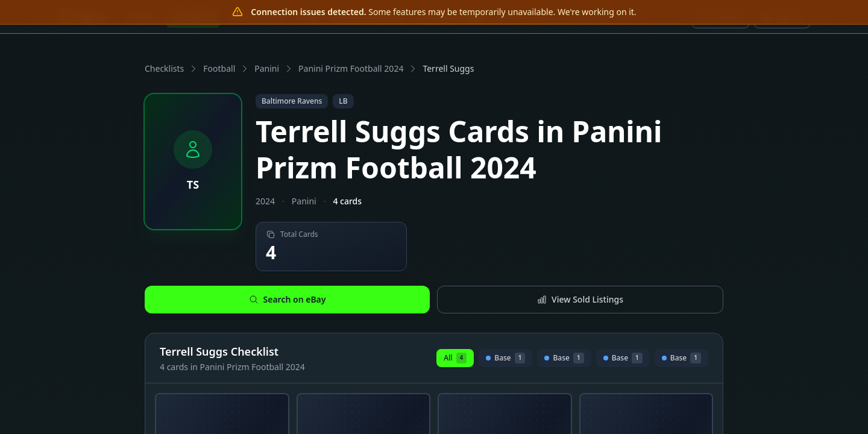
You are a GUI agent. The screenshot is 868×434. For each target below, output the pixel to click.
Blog (309, 17)
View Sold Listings (580, 299)
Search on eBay (288, 299)
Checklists (193, 17)
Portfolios (451, 17)
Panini (267, 68)
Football (219, 68)
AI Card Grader (368, 17)
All (455, 358)
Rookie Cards (256, 17)
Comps (142, 17)
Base (505, 360)
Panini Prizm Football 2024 (351, 68)
